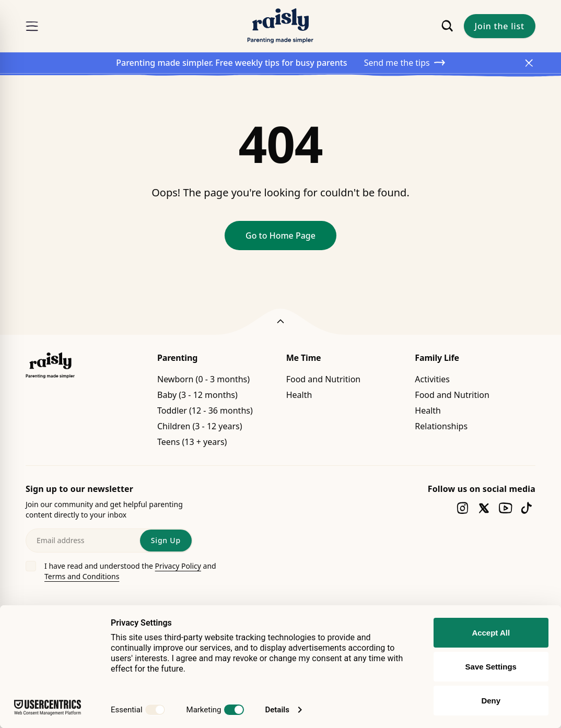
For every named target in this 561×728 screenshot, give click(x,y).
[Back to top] (280, 322)
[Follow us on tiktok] (527, 508)
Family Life (437, 358)
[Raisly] (280, 26)
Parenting (177, 358)
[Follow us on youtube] (505, 508)
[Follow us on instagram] (463, 508)
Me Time (304, 358)
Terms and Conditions (82, 576)
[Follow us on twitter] (484, 508)
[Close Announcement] (529, 63)
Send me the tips (405, 63)
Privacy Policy (178, 566)
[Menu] (32, 26)
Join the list (500, 26)
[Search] (447, 26)
